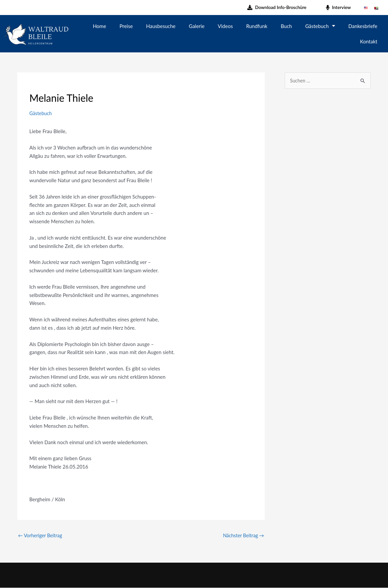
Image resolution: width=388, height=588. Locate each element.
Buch (286, 26)
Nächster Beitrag (242, 536)
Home (99, 26)
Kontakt (369, 41)
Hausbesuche (161, 26)
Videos (225, 26)
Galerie (197, 26)
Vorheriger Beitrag (41, 536)
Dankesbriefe (363, 26)
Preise (126, 26)
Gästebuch (320, 26)
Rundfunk (257, 26)
